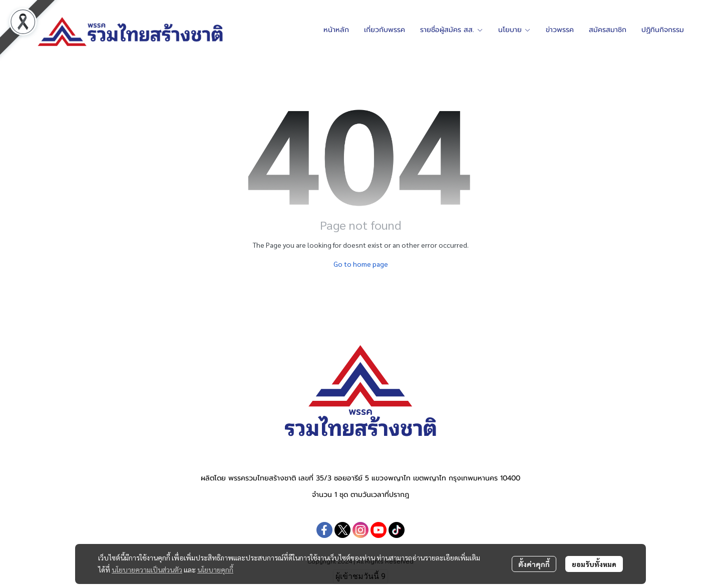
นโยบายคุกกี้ (215, 569)
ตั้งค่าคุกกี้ (534, 564)
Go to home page (361, 264)
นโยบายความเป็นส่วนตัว (147, 569)
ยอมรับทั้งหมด (594, 564)
